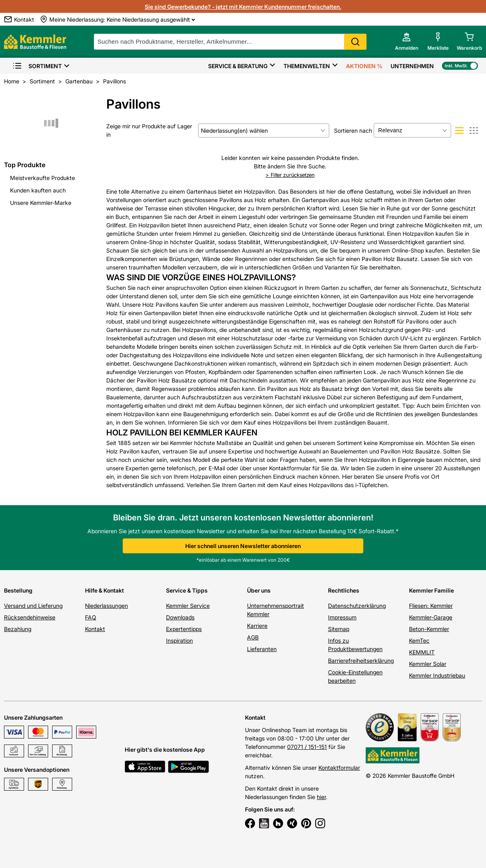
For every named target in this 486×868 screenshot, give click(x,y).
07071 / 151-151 (307, 747)
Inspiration (179, 640)
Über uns (259, 590)
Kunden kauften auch (38, 190)
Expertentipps (184, 629)
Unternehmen (412, 66)
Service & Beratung (238, 66)
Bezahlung (18, 629)
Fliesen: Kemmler (431, 606)
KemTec (419, 640)
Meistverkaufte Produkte (43, 178)
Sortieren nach (353, 131)
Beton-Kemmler (429, 629)
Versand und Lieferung (33, 606)
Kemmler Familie (431, 590)
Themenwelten (307, 66)
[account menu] (407, 42)
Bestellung (18, 590)
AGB (253, 637)
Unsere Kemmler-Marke (41, 203)
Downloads (180, 617)
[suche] (230, 42)
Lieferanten (262, 649)
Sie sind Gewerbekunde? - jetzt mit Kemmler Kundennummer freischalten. (243, 7)
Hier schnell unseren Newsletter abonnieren (243, 546)
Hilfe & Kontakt (104, 590)
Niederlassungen (106, 606)
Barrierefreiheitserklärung (361, 661)
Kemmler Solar (428, 664)
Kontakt (95, 629)
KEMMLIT (422, 652)
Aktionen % (364, 66)
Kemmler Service (188, 606)
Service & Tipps (187, 590)
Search (355, 42)
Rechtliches (344, 590)
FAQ (91, 617)
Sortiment (37, 66)
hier (321, 797)
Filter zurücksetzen (290, 175)
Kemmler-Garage (431, 617)
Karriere (257, 626)
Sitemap (339, 629)
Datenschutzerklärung (357, 606)
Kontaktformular (339, 768)
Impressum (342, 617)
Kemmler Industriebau (437, 675)
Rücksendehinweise (30, 617)
